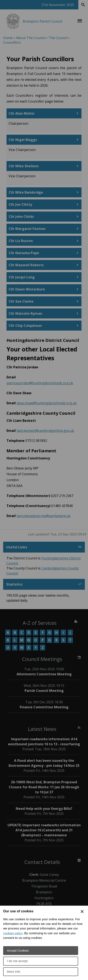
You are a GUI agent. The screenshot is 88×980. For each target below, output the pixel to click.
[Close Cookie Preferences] (82, 912)
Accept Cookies (18, 950)
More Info (14, 972)
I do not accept (17, 961)
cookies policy (13, 933)
